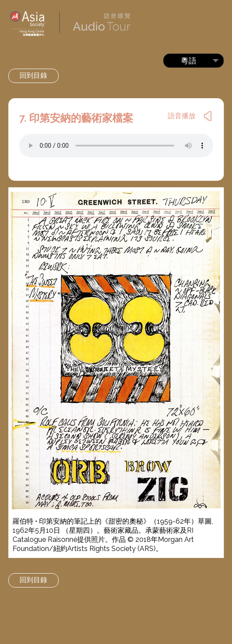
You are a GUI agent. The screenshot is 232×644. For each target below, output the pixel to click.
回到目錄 (33, 75)
